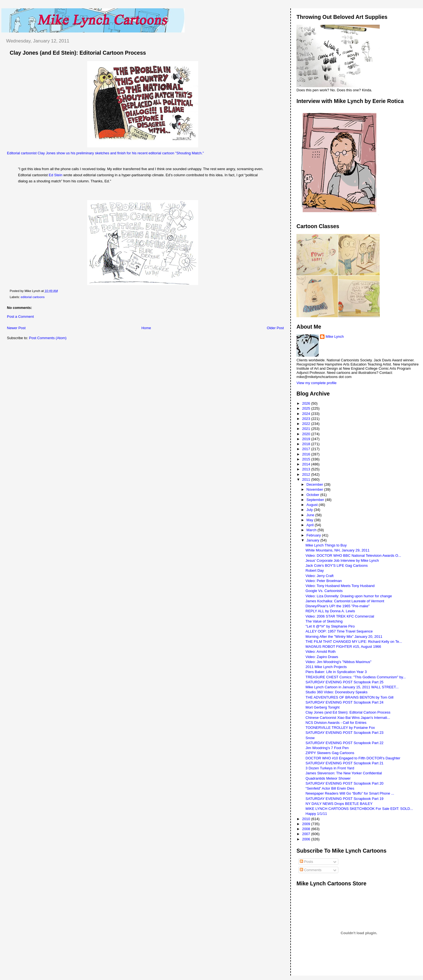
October (313, 495)
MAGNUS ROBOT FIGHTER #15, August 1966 (343, 647)
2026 (307, 403)
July (310, 510)
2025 (307, 408)
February (314, 535)
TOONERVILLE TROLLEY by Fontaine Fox (340, 728)
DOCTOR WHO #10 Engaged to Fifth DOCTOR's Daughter (353, 758)
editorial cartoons (33, 297)
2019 (307, 439)
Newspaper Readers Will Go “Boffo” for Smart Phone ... (350, 793)
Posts (306, 862)
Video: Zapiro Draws (322, 657)
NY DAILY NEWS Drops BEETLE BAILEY (339, 804)
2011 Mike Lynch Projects (326, 667)
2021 (307, 429)
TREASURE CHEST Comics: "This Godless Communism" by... (356, 677)
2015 (307, 459)
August (313, 505)
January (313, 540)
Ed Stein (56, 175)
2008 (307, 829)
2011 (307, 479)
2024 (307, 414)
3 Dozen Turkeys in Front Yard (330, 768)
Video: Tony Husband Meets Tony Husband (340, 586)
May (310, 520)
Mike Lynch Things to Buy (326, 545)
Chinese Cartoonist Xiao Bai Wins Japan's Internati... (348, 718)
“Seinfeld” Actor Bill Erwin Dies (330, 788)
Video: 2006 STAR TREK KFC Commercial (340, 616)
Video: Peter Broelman (324, 581)
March (312, 530)
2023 (307, 419)
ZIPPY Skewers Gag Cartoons (330, 753)
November (315, 489)
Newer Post (16, 328)
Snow (310, 738)
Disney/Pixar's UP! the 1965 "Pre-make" (338, 606)
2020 (307, 434)
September (316, 500)
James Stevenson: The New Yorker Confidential (344, 773)
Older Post (275, 328)
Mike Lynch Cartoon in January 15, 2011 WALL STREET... (352, 687)
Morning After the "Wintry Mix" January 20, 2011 (344, 637)
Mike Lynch (335, 337)
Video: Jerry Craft (320, 576)
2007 (307, 834)
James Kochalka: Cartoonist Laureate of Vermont (345, 601)
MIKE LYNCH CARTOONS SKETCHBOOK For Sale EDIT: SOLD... (359, 809)
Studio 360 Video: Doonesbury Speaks (337, 692)
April (311, 525)
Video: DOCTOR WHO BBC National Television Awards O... (353, 555)
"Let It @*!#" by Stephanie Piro (330, 626)
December (315, 484)
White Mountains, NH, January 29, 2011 (338, 550)
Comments (311, 870)
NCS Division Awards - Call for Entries (336, 723)
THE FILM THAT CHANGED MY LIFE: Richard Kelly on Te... (354, 642)
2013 (307, 469)
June (311, 515)
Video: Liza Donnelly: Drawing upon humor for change (349, 596)
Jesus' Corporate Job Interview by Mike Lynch (342, 560)
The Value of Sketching (324, 621)
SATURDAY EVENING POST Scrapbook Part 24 (345, 702)
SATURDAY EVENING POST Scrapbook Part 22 (345, 743)
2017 (307, 449)
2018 (307, 444)
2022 (307, 424)
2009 (307, 824)
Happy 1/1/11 (316, 814)
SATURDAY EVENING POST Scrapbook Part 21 (345, 763)
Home (146, 328)
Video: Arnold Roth (321, 652)
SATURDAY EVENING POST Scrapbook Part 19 (345, 799)
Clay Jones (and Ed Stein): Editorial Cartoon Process (78, 53)
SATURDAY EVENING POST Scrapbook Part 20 (345, 783)
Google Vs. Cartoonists (324, 591)
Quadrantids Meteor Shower (328, 778)
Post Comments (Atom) (48, 338)
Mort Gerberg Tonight (323, 707)
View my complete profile (316, 383)
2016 (307, 454)
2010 (307, 819)
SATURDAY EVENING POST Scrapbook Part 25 (345, 682)
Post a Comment (20, 317)
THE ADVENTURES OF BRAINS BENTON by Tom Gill (350, 697)
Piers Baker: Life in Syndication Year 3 (336, 672)
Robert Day (315, 570)
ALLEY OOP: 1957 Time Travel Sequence (339, 631)
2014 (307, 464)
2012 (307, 474)
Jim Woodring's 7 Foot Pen (327, 748)
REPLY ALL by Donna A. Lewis (330, 611)
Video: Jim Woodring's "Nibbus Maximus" (338, 662)
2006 (307, 839)
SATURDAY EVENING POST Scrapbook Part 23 (345, 733)
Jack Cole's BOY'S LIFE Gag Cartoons (337, 565)
